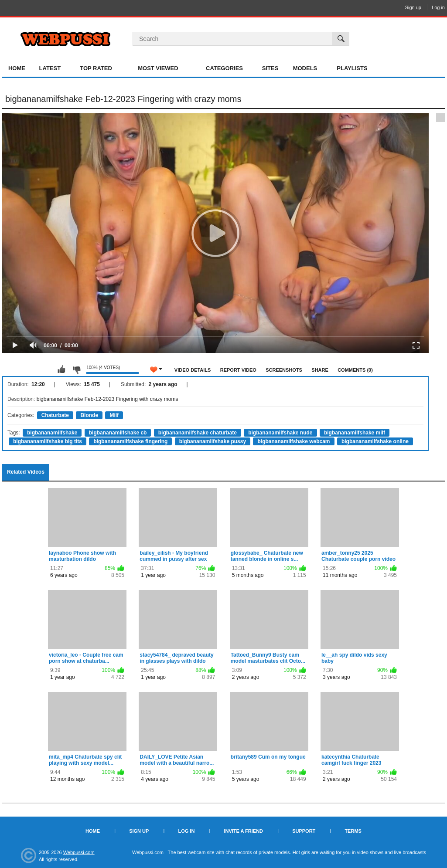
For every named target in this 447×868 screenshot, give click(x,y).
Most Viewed (158, 68)
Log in (438, 7)
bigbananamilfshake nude (280, 433)
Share (320, 370)
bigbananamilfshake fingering (130, 441)
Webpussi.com (79, 852)
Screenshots (284, 370)
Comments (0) (355, 370)
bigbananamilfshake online (375, 441)
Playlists (352, 68)
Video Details (193, 370)
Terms (353, 831)
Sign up (413, 7)
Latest (50, 68)
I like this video (61, 370)
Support (304, 831)
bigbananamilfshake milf (355, 433)
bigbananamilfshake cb (118, 433)
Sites (270, 68)
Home (17, 68)
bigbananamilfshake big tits (48, 441)
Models (305, 68)
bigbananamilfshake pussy (213, 441)
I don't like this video (76, 370)
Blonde (89, 415)
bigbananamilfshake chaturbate (198, 433)
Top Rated (96, 68)
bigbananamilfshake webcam (293, 441)
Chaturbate (55, 415)
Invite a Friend (243, 831)
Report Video (238, 370)
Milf (114, 415)
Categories (224, 68)
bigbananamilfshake (52, 433)
